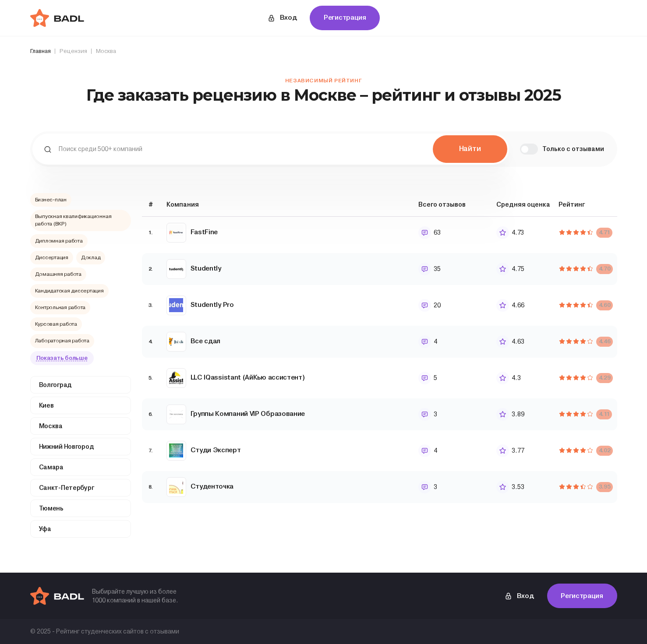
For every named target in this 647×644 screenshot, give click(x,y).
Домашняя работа (58, 274)
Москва (51, 426)
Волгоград (55, 385)
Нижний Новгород (67, 447)
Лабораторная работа (62, 341)
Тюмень (51, 508)
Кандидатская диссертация (69, 291)
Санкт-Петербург (67, 488)
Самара (51, 467)
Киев (46, 405)
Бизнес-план (51, 200)
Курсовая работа (56, 324)
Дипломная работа (59, 241)
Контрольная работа (60, 307)
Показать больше (62, 358)
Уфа (45, 529)
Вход (282, 18)
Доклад (91, 257)
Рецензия (73, 51)
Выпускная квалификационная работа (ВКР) (73, 220)
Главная (41, 51)
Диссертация (52, 257)
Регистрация (345, 18)
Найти (470, 149)
